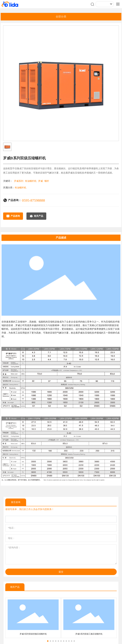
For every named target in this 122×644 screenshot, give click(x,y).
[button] (48, 641)
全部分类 (61, 17)
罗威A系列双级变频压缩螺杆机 (33, 634)
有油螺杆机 (31, 181)
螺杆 (47, 181)
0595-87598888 (33, 200)
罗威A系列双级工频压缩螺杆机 (89, 634)
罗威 (41, 181)
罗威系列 (19, 181)
